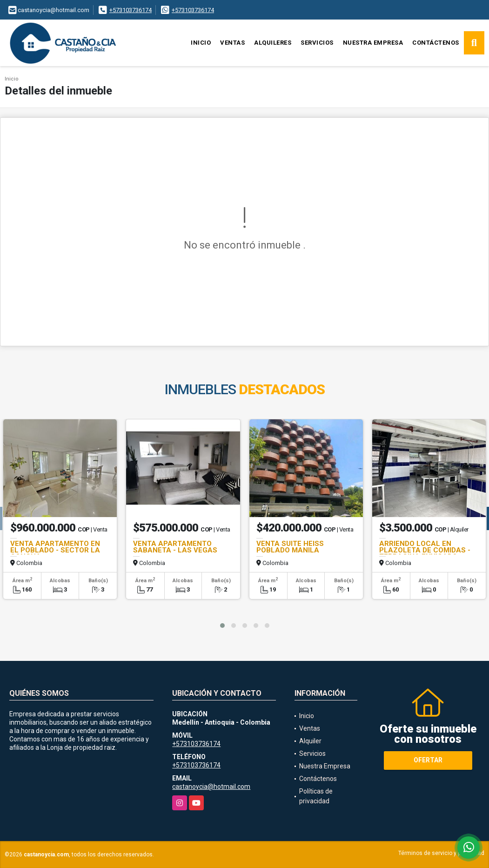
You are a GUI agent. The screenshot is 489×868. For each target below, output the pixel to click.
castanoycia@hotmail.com (211, 787)
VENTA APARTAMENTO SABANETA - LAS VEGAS (175, 547)
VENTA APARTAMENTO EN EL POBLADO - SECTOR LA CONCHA (55, 550)
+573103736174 (131, 10)
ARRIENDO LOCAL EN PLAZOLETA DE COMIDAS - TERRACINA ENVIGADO (425, 550)
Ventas (232, 43)
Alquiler (310, 741)
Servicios (317, 43)
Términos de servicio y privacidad (441, 853)
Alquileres (273, 43)
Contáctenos (436, 43)
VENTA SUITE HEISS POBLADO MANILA (290, 547)
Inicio (201, 43)
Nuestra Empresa (373, 43)
